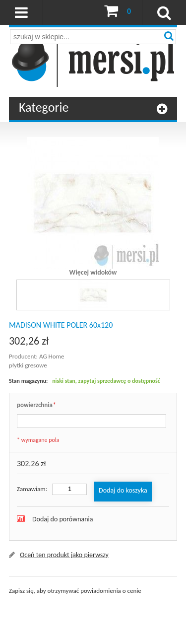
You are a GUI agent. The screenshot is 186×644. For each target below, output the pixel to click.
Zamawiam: (32, 489)
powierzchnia (36, 405)
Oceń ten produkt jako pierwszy (64, 555)
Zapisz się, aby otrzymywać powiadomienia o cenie (75, 591)
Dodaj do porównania (63, 519)
